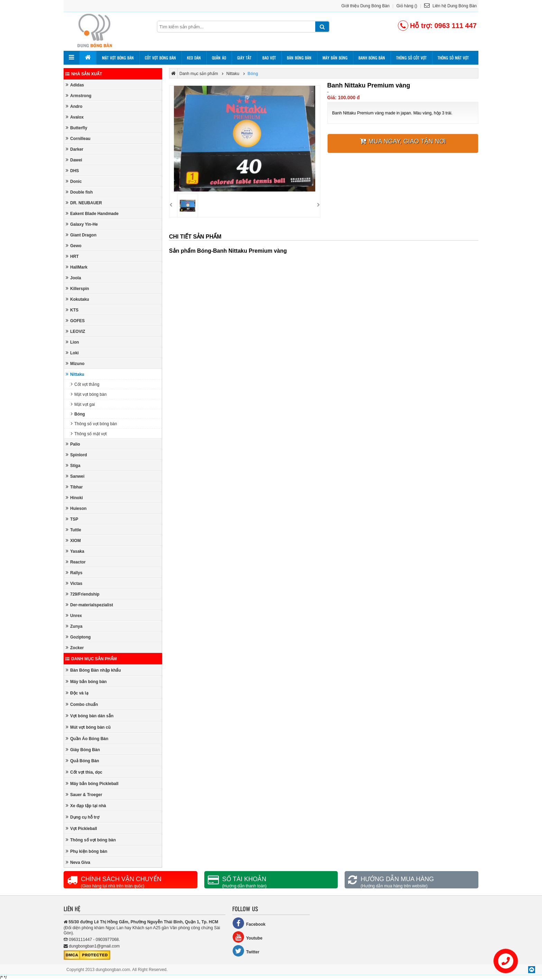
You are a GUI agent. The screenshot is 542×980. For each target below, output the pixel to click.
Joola (73, 278)
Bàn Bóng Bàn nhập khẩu (93, 670)
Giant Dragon (81, 235)
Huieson (76, 508)
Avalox (75, 117)
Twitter (246, 951)
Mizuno (75, 363)
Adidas (75, 85)
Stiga (73, 465)
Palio (73, 444)
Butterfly (76, 128)
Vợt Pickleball (81, 828)
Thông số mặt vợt (453, 58)
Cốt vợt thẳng (85, 384)
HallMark (77, 267)
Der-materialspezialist (89, 605)
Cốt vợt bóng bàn (160, 58)
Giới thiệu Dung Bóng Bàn (366, 6)
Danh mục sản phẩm (91, 659)
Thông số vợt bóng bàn (94, 424)
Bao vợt (269, 58)
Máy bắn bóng (335, 58)
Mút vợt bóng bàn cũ (88, 727)
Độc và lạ (77, 693)
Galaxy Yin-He (82, 224)
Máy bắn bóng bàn (86, 682)
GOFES (75, 321)
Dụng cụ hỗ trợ (82, 817)
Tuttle (73, 530)
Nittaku (75, 374)
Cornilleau (78, 138)
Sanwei (75, 476)
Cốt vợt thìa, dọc (84, 772)
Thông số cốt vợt (411, 58)
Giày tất (244, 58)
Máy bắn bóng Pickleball (92, 783)
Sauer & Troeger (84, 795)
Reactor (76, 562)
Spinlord (76, 455)
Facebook (249, 923)
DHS (72, 171)
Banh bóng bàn (372, 58)
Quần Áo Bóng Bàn (87, 739)
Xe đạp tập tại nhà (86, 806)
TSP (72, 519)
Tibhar (74, 487)
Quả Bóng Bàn (82, 761)
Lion (72, 342)
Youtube (247, 937)
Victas (74, 583)
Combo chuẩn (82, 704)
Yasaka (75, 551)
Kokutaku (77, 299)
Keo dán (194, 58)
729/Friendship (83, 594)
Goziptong (78, 637)
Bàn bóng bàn (299, 58)
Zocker (75, 648)
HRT (72, 256)
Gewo (74, 246)
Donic (74, 181)
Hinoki (74, 498)
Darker (74, 149)
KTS (72, 310)
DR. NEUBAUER (84, 203)
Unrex (74, 615)
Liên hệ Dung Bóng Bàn (450, 6)
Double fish (79, 192)
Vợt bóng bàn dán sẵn (90, 716)
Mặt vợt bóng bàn (118, 58)
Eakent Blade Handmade (92, 213)
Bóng (78, 414)
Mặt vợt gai (83, 404)
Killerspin (77, 288)
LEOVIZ (75, 331)
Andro (74, 106)
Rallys (74, 573)
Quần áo (219, 58)
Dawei (74, 160)
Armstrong (78, 96)
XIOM (73, 540)
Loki (72, 353)
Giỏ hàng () (407, 6)
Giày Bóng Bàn (83, 750)
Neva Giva (78, 862)
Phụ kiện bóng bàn (86, 851)
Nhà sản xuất (84, 74)
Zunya (74, 626)
